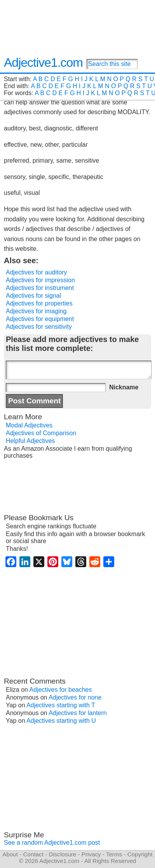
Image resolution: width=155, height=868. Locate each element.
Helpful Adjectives (30, 441)
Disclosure (62, 854)
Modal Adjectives (29, 425)
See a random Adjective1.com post (52, 843)
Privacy (91, 854)
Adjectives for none (75, 697)
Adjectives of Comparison (41, 433)
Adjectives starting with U (61, 721)
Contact (33, 854)
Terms (114, 854)
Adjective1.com (43, 62)
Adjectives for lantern (77, 713)
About (10, 854)
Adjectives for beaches (61, 690)
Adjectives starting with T (61, 705)
